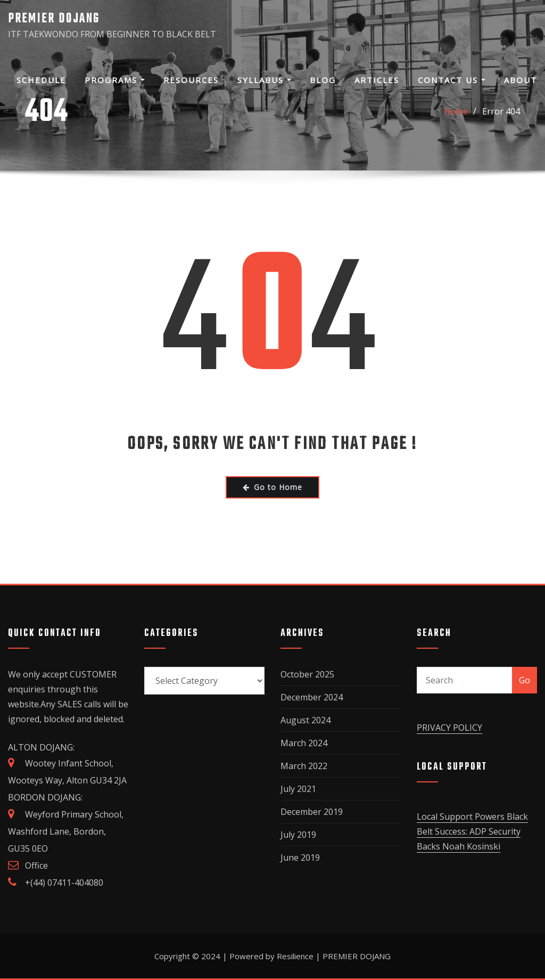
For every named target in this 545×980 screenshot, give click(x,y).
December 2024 (312, 697)
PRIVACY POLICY (449, 728)
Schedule (41, 80)
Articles (377, 80)
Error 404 (501, 111)
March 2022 (304, 766)
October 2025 (307, 674)
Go (525, 680)
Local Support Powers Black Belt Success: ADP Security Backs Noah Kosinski (472, 831)
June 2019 (300, 857)
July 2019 (298, 835)
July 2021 (298, 789)
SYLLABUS (264, 80)
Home (456, 111)
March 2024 (304, 743)
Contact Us (452, 80)
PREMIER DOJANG (54, 19)
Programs (115, 80)
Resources (191, 80)
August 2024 (305, 720)
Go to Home (272, 487)
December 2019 (312, 812)
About (521, 80)
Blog (323, 80)
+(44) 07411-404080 (64, 883)
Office (36, 865)
